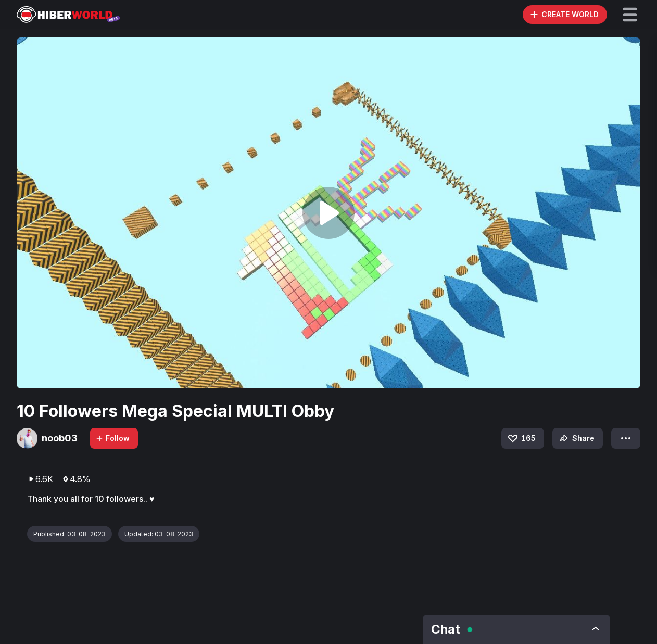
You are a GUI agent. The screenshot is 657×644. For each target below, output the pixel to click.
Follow (112, 438)
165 (521, 438)
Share (576, 438)
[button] (630, 15)
